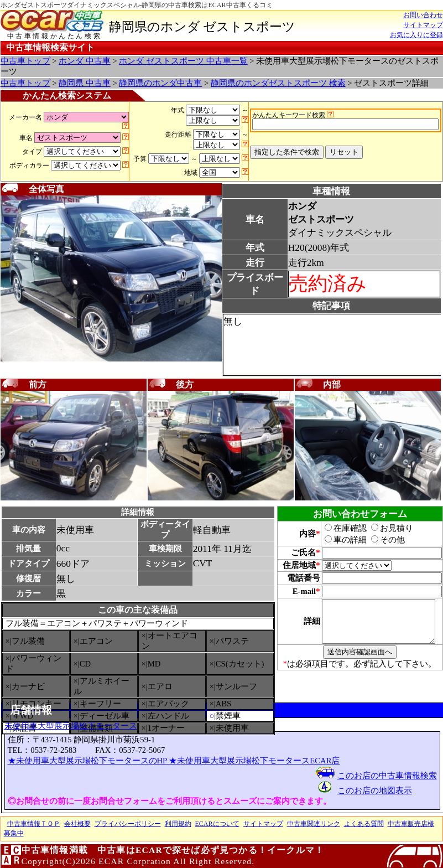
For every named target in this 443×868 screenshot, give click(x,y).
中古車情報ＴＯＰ (34, 824)
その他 (382, 540)
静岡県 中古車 (85, 83)
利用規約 (178, 824)
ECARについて (217, 824)
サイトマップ (423, 25)
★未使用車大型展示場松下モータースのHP (88, 761)
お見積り (386, 528)
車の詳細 (340, 540)
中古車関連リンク (314, 824)
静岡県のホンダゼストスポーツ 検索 (278, 83)
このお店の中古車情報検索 (387, 776)
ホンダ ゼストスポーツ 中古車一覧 (183, 61)
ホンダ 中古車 (85, 61)
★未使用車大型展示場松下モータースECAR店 (254, 761)
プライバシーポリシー (128, 824)
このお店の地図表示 (375, 790)
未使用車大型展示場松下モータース (71, 726)
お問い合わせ (423, 15)
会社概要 (77, 824)
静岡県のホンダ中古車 (160, 83)
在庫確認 (340, 528)
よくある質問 (364, 824)
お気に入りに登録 (416, 35)
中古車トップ (25, 61)
